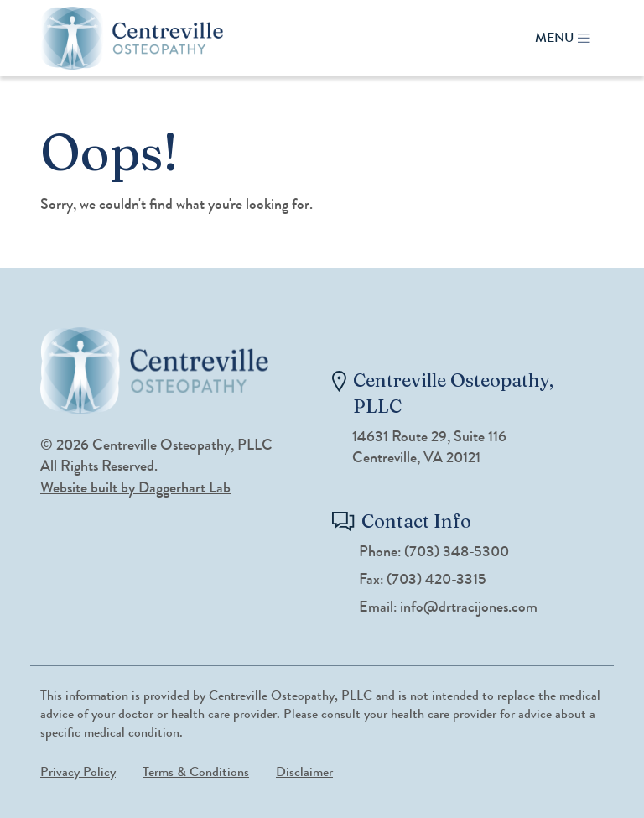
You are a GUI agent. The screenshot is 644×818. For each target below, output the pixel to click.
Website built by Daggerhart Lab (135, 487)
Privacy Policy (78, 771)
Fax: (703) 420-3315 (423, 579)
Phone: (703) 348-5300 (434, 552)
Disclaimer (304, 771)
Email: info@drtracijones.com (448, 607)
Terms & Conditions (196, 771)
